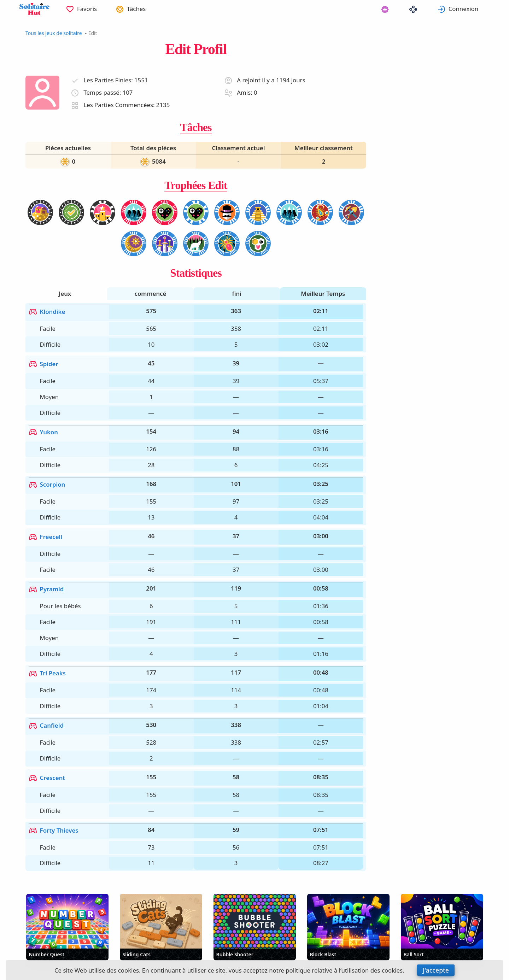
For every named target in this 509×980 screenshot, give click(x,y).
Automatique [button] (101, 945)
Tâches (196, 127)
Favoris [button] (93, 9)
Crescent (49, 662)
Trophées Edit (196, 185)
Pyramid (49, 518)
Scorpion (49, 438)
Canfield (49, 623)
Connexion (469, 9)
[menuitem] (87, 9)
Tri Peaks (50, 583)
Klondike (49, 307)
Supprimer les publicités (178, 945)
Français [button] (46, 945)
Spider (46, 346)
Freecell (48, 478)
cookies (128, 970)
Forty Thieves (56, 702)
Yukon (46, 398)
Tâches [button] (146, 9)
